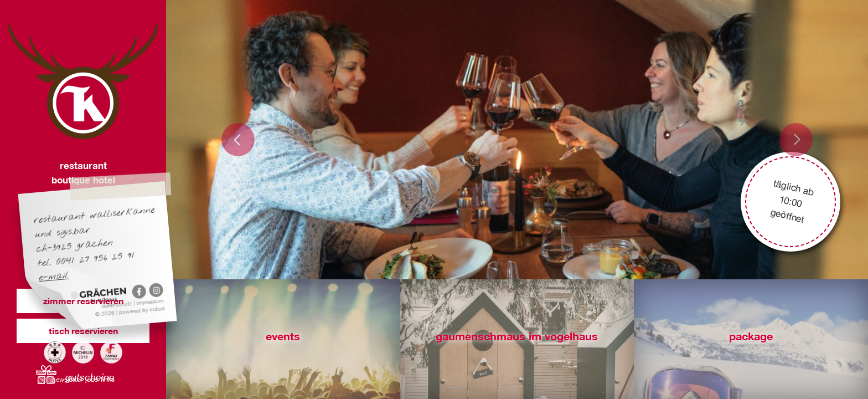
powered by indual (142, 310)
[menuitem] (69, 378)
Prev (238, 140)
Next (796, 140)
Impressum (150, 301)
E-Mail (54, 277)
